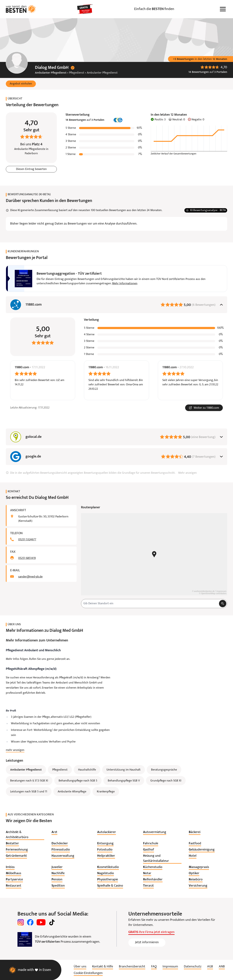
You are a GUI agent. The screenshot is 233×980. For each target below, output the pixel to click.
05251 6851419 (27, 558)
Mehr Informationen (125, 284)
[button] (21, 84)
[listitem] (25, 835)
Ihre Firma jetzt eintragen (151, 932)
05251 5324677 (27, 540)
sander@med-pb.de (30, 577)
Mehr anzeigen (187, 473)
